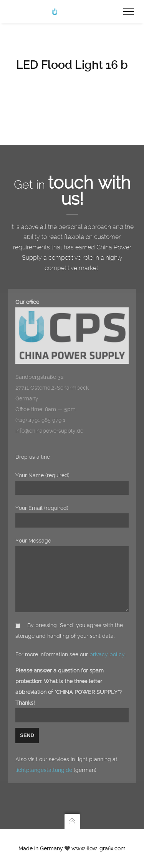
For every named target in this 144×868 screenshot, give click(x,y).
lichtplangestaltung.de (44, 770)
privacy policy (107, 654)
